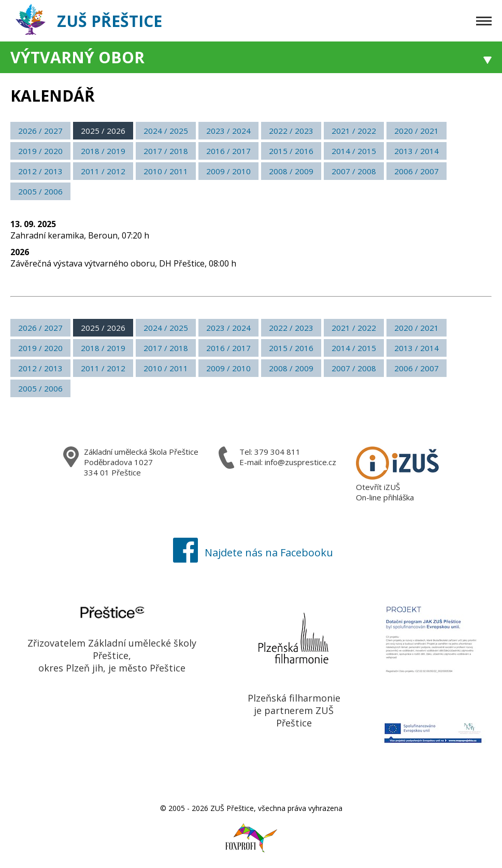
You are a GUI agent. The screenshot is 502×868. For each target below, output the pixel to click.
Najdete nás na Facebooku (251, 552)
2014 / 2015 (354, 151)
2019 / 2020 (40, 151)
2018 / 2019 (103, 151)
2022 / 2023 (291, 131)
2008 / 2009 (291, 171)
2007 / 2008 (354, 171)
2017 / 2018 (166, 151)
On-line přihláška (385, 497)
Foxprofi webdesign (241, 832)
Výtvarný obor (77, 57)
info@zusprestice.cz (300, 462)
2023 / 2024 (228, 131)
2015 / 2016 (291, 151)
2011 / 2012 (103, 171)
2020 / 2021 (417, 131)
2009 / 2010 (228, 171)
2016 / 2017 (228, 151)
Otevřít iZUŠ (378, 487)
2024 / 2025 (166, 131)
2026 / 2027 (40, 131)
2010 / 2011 (166, 171)
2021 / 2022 (354, 131)
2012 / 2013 (40, 171)
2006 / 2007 (417, 171)
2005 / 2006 (40, 191)
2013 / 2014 (417, 151)
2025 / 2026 (103, 131)
